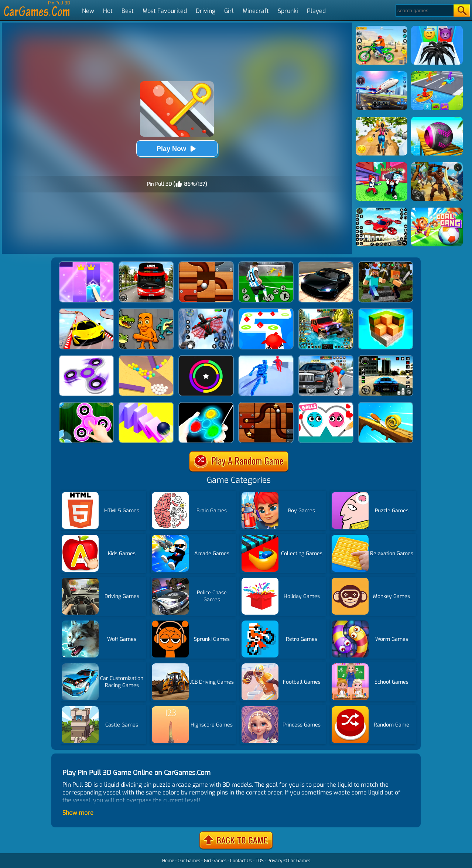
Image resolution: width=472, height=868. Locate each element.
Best (128, 11)
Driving (206, 11)
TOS (260, 861)
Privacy (275, 861)
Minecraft (256, 11)
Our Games (189, 861)
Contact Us (241, 861)
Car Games (299, 861)
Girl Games (215, 861)
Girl (229, 11)
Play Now (177, 149)
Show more (78, 813)
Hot (108, 11)
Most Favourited (165, 11)
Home (168, 861)
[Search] (424, 11)
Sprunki (288, 11)
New (88, 11)
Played (316, 11)
